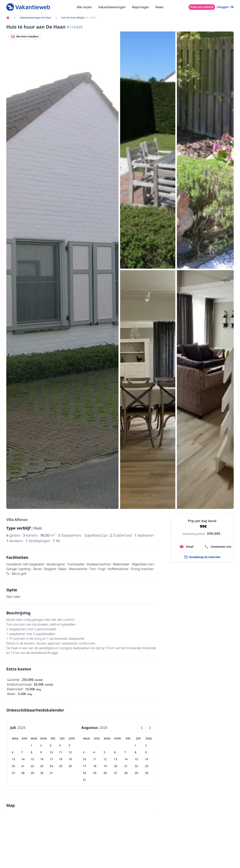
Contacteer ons (218, 547)
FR (232, 7)
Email (186, 547)
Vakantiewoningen (112, 7)
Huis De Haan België (73, 18)
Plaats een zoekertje (202, 7)
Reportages (140, 7)
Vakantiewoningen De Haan (35, 18)
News (159, 7)
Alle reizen (84, 7)
